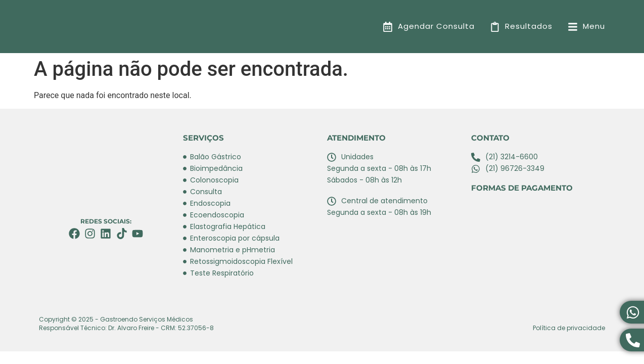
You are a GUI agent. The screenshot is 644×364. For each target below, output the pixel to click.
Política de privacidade (569, 328)
